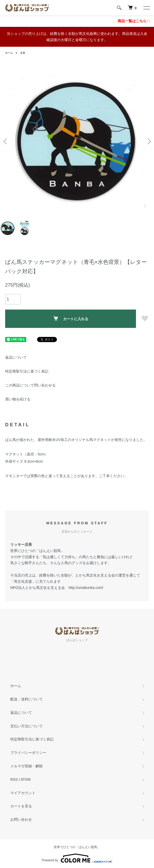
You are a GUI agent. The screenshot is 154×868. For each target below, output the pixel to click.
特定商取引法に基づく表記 (27, 371)
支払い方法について (27, 726)
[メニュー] (146, 8)
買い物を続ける (18, 399)
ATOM (26, 779)
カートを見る (21, 806)
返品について (16, 357)
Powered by (77, 858)
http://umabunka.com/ (86, 588)
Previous (6, 141)
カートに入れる (71, 318)
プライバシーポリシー (28, 753)
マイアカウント (23, 793)
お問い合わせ (21, 819)
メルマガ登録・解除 (27, 766)
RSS (14, 779)
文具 (23, 53)
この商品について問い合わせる (30, 385)
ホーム (9, 53)
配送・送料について (27, 699)
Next (148, 141)
